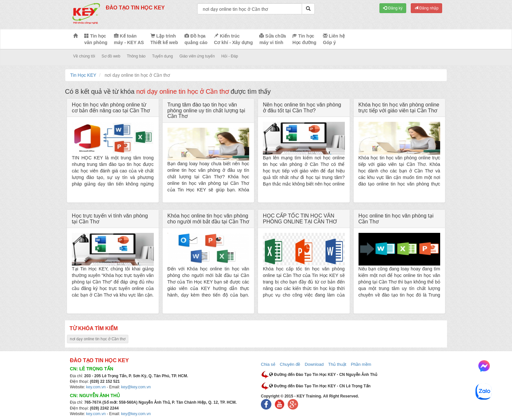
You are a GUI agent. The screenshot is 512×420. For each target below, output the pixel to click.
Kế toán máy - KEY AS (129, 39)
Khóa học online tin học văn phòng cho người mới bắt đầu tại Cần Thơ (208, 219)
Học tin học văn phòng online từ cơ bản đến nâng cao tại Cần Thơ (111, 108)
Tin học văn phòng (96, 39)
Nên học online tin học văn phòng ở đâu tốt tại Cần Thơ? (302, 108)
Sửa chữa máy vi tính (272, 39)
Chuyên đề (290, 364)
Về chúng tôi (84, 56)
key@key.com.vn (136, 387)
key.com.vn (96, 387)
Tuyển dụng (163, 56)
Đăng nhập (426, 8)
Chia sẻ (268, 364)
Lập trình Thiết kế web (164, 39)
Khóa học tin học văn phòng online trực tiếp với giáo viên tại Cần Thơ (399, 108)
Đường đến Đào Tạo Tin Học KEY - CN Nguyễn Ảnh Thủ (323, 375)
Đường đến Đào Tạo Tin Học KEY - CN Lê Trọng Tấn (320, 386)
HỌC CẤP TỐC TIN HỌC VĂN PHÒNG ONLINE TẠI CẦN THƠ (300, 219)
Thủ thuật (337, 364)
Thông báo (136, 56)
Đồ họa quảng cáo (196, 39)
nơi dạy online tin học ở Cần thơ (98, 339)
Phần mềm (361, 364)
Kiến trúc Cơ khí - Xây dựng (233, 39)
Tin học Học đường (304, 39)
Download (314, 364)
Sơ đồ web (111, 56)
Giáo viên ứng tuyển (197, 56)
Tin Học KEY (83, 75)
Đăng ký (393, 8)
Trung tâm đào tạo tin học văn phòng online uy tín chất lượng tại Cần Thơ (206, 110)
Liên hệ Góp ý (334, 39)
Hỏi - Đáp (230, 56)
